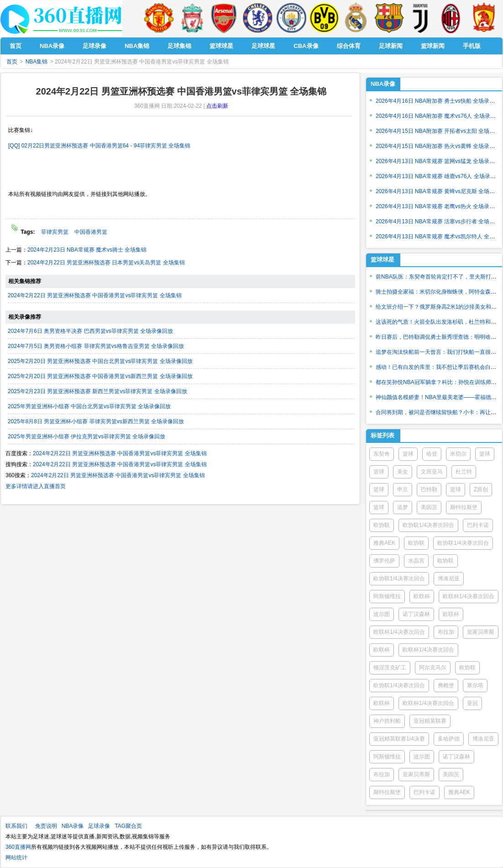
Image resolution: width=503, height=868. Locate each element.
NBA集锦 (37, 62)
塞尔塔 (475, 685)
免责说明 (46, 826)
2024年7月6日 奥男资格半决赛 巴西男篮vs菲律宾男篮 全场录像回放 (90, 331)
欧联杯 (422, 596)
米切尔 (458, 454)
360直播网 (18, 847)
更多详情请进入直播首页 (36, 486)
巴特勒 (429, 489)
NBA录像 (383, 84)
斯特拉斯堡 (464, 507)
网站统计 (16, 857)
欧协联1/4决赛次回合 (428, 525)
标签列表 (382, 435)
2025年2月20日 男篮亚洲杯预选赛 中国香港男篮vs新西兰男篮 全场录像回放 (100, 376)
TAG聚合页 (128, 826)
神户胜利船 (387, 721)
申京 (403, 489)
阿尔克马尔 (433, 668)
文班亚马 (432, 472)
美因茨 (429, 507)
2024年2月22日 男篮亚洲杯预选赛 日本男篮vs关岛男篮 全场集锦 (106, 263)
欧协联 (382, 525)
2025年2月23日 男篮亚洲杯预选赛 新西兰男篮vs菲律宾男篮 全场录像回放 (97, 391)
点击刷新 (217, 106)
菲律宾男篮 (55, 232)
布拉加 (446, 632)
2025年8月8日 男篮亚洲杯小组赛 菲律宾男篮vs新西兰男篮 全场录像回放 (96, 421)
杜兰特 (464, 472)
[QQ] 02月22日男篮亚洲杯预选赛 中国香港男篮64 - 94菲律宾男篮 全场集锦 (99, 146)
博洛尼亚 (449, 579)
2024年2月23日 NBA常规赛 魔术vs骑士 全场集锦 (87, 250)
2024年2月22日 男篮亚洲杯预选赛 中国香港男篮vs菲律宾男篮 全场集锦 (95, 295)
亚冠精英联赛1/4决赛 (399, 739)
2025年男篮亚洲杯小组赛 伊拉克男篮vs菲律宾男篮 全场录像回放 (86, 437)
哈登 (432, 454)
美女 (403, 472)
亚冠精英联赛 (430, 721)
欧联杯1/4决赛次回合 (469, 596)
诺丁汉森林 (416, 614)
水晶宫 (416, 561)
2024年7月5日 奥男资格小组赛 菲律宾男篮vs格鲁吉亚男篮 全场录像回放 (96, 346)
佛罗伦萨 (384, 561)
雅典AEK (384, 543)
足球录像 (99, 826)
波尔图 (382, 614)
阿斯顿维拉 (387, 596)
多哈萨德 (449, 739)
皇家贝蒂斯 (481, 632)
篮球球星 (382, 260)
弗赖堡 (446, 685)
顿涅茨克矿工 (390, 668)
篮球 (408, 454)
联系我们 (16, 826)
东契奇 (382, 454)
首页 (12, 62)
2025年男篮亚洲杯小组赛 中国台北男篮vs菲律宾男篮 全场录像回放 (89, 406)
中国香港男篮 (91, 232)
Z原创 (481, 489)
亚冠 (472, 703)
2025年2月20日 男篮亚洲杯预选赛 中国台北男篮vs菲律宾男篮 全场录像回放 (100, 361)
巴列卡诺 (478, 525)
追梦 (403, 507)
